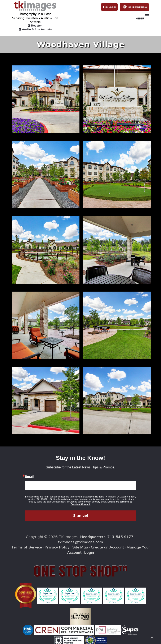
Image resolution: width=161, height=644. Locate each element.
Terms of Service (27, 545)
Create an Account (107, 545)
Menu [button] (142, 20)
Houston (33, 24)
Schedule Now (134, 7)
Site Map (80, 545)
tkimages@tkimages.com (80, 540)
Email (29, 475)
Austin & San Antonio (33, 28)
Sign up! (81, 514)
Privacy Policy (57, 545)
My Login (108, 7)
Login (89, 551)
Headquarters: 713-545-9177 (107, 535)
